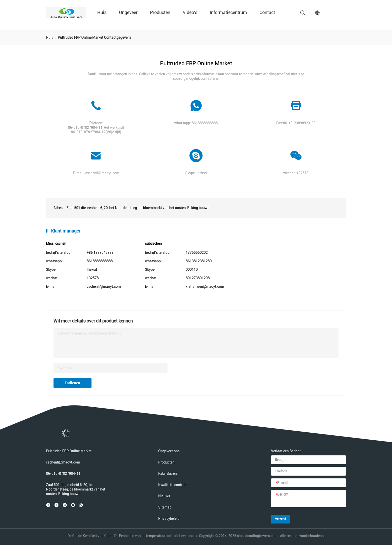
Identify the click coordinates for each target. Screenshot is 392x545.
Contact (267, 12)
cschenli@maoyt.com (102, 173)
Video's (190, 12)
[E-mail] (308, 483)
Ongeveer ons (169, 451)
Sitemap (165, 507)
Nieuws (164, 496)
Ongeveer (128, 12)
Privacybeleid (169, 518)
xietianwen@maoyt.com (205, 286)
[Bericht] (308, 499)
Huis (102, 12)
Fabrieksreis (168, 473)
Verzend (280, 519)
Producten (160, 12)
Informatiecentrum (228, 12)
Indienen (72, 383)
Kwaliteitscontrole (173, 485)
